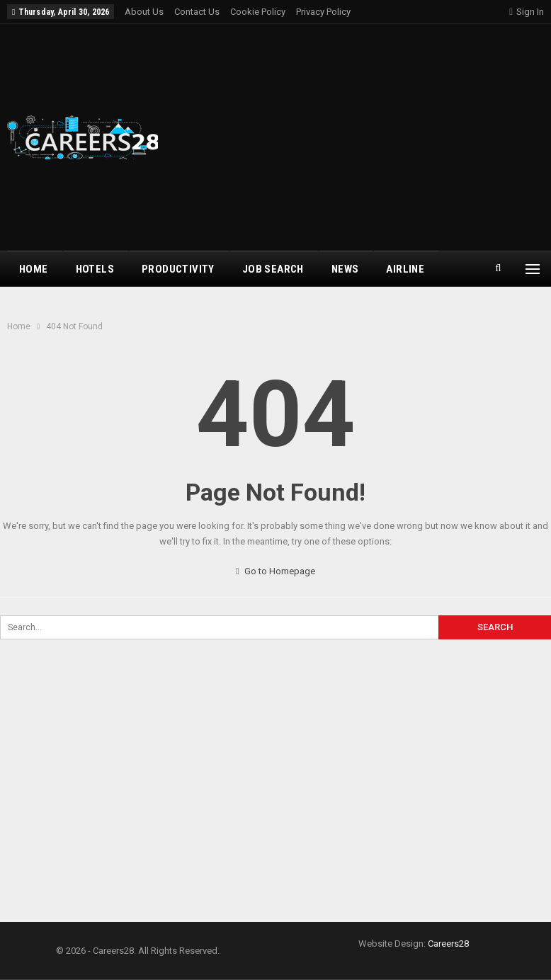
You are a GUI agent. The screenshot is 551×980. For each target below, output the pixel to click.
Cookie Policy (258, 12)
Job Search (273, 269)
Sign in (527, 12)
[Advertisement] (370, 137)
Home (34, 269)
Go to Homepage (276, 571)
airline (405, 269)
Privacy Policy (323, 12)
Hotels (95, 269)
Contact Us (197, 12)
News (345, 269)
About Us (144, 12)
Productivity (178, 269)
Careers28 (448, 944)
